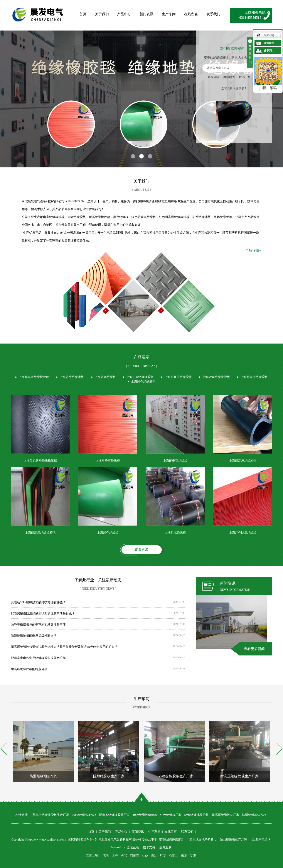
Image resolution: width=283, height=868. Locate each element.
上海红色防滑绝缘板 (243, 533)
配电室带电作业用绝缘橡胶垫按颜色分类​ (38, 658)
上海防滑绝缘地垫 (72, 377)
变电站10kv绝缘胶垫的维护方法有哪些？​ (38, 602)
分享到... (269, 51)
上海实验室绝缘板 (108, 461)
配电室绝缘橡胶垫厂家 (115, 815)
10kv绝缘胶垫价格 (145, 815)
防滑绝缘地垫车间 (44, 776)
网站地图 (229, 77)
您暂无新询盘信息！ (234, 88)
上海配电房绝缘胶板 (254, 377)
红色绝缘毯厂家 (171, 815)
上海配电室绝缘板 (175, 461)
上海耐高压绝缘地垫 (243, 461)
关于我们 (102, 14)
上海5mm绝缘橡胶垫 (216, 377)
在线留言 (191, 14)
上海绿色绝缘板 (108, 533)
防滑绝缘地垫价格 (244, 58)
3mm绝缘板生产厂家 (233, 840)
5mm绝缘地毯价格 (197, 815)
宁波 (193, 855)
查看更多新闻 (254, 649)
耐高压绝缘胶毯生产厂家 (239, 776)
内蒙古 (135, 855)
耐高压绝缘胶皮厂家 (226, 815)
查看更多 (141, 550)
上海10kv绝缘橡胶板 (140, 377)
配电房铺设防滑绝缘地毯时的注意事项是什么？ (43, 614)
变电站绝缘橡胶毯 (216, 58)
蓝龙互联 (133, 847)
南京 (184, 855)
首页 (83, 14)
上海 (115, 855)
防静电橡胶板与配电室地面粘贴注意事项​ (38, 625)
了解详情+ (253, 251)
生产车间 (169, 14)
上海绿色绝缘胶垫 (143, 382)
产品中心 (124, 14)
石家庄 (174, 855)
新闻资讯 (147, 14)
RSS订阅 (244, 77)
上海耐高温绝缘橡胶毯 (40, 533)
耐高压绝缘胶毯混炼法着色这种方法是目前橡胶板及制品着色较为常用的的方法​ (64, 647)
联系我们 (213, 14)
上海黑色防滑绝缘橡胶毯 (40, 461)
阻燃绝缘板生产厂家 (109, 776)
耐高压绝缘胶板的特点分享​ (29, 669)
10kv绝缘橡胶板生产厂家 (174, 776)
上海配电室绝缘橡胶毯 (34, 377)
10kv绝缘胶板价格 (84, 815)
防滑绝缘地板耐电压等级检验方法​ (34, 636)
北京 (106, 855)
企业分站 (213, 77)
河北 (124, 855)
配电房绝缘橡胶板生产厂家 (51, 815)
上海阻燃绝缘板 (105, 377)
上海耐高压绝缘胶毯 (178, 377)
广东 (163, 855)
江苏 (145, 855)
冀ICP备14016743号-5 (83, 840)
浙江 (154, 855)
